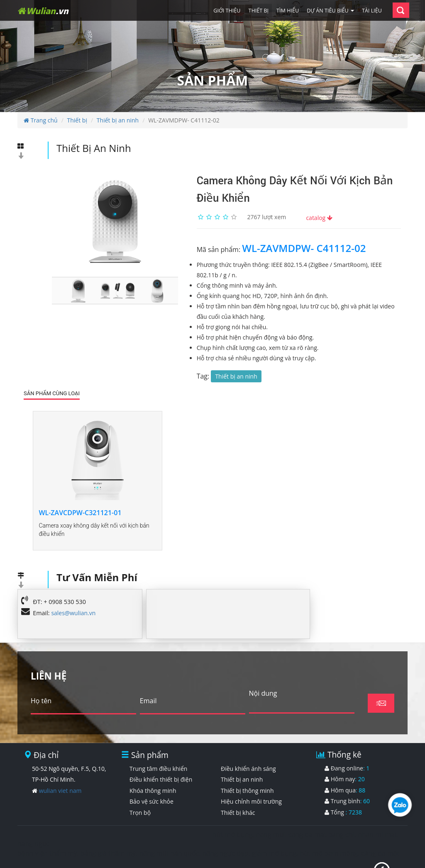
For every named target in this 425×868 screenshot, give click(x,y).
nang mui (271, 802)
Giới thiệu (227, 11)
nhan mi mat (377, 802)
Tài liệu (372, 11)
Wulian (43, 11)
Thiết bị (259, 11)
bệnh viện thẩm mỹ (47, 821)
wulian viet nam (60, 758)
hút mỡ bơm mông (329, 821)
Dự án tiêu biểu (330, 11)
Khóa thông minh (153, 758)
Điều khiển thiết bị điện (161, 747)
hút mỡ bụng (232, 802)
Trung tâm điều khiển (158, 736)
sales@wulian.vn (73, 580)
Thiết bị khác (238, 780)
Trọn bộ (140, 780)
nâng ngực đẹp (226, 821)
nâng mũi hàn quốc (169, 821)
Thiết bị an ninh (118, 120)
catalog (319, 218)
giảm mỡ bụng (274, 821)
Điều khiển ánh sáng (248, 736)
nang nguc (33, 811)
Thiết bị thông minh (247, 758)
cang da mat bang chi (321, 802)
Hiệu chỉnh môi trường (251, 769)
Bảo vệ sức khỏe (151, 769)
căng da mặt (380, 821)
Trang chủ (41, 120)
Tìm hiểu (288, 11)
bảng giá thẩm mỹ (108, 821)
